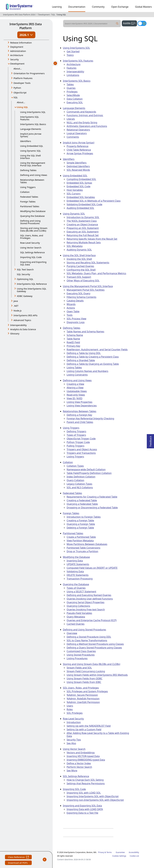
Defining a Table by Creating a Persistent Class (93, 357)
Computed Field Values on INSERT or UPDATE (92, 568)
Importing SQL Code (31, 257)
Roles (70, 709)
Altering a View (75, 388)
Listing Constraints (77, 375)
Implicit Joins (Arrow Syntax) (31, 135)
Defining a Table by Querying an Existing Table (93, 364)
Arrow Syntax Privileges (80, 153)
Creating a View (75, 384)
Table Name (73, 339)
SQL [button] (16, 97)
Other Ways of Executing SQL (83, 281)
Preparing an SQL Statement (83, 228)
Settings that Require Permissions (86, 783)
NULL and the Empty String (82, 123)
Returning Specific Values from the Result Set (92, 239)
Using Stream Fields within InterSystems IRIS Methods (97, 675)
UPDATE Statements (78, 564)
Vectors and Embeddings (81, 753)
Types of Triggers (76, 435)
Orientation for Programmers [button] (29, 73)
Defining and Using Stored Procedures (30, 222)
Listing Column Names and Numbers (87, 371)
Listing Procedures (77, 658)
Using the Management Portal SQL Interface (33, 164)
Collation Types (75, 466)
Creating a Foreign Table (80, 520)
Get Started (73, 51)
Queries (71, 88)
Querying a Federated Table (82, 504)
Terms (109, 852)
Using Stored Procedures (81, 655)
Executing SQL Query (78, 293)
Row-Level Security (30, 243)
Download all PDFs (18, 863)
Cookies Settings (119, 856)
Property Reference (78, 146)
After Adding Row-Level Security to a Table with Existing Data (98, 735)
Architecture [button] (17, 55)
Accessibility (134, 852)
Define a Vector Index (79, 763)
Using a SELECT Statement (81, 592)
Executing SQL (75, 102)
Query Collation (75, 480)
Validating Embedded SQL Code (84, 204)
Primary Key (73, 346)
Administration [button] (18, 51)
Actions (71, 308)
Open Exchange (120, 7)
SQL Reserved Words (78, 170)
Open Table (73, 311)
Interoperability (75, 72)
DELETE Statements (78, 575)
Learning (57, 7)
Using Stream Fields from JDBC (84, 682)
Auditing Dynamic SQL (79, 250)
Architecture (74, 64)
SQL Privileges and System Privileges (87, 691)
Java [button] (16, 301)
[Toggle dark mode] (142, 23)
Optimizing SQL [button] (25, 279)
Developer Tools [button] (22, 83)
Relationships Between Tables (32, 181)
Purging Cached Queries (80, 266)
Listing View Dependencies (82, 406)
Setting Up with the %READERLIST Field (89, 726)
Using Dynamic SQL (31, 151)
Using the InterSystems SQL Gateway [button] (32, 290)
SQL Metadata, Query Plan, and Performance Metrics (96, 273)
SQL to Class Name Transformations (87, 640)
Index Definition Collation (81, 477)
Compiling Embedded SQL (81, 179)
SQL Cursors (74, 194)
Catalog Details (75, 301)
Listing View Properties (79, 402)
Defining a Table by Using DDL (84, 353)
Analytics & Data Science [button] (23, 329)
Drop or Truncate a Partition (82, 551)
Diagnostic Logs (76, 322)
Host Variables (75, 190)
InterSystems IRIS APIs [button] (25, 315)
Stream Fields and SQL (79, 668)
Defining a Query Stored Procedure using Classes (94, 648)
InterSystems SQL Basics (33, 124)
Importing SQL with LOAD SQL (84, 793)
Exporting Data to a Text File (82, 813)
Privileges (72, 92)
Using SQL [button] (24, 107)
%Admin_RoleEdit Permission (83, 699)
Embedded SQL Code (79, 186)
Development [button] (17, 64)
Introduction (74, 722)
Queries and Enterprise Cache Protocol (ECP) (92, 620)
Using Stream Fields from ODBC (85, 678)
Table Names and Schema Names (85, 332)
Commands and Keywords (81, 112)
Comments (73, 137)
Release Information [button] (21, 43)
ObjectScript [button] (20, 93)
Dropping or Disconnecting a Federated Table (92, 508)
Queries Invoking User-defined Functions (90, 599)
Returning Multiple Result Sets (84, 242)
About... (18, 69)
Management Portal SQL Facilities (86, 290)
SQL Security (23, 274)
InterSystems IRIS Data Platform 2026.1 (20, 15)
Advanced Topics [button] (22, 320)
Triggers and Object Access (82, 449)
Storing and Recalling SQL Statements (88, 263)
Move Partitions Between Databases (87, 544)
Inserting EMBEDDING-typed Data (86, 760)
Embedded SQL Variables (81, 197)
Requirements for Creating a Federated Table (92, 497)
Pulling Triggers (75, 446)
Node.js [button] (18, 311)
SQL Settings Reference (32, 252)
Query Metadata (76, 617)
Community (98, 7)
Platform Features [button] (23, 78)
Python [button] (17, 88)
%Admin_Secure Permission (82, 695)
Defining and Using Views (34, 175)
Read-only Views (76, 395)
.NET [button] (16, 306)
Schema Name (75, 335)
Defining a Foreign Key (79, 415)
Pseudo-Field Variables (79, 613)
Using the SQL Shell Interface (30, 157)
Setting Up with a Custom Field (84, 729)
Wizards (71, 304)
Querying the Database (32, 216)
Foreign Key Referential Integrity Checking (90, 418)
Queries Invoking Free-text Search (86, 610)
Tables (70, 84)
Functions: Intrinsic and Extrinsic (85, 115)
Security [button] (14, 59)
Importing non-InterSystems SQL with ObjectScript (95, 800)
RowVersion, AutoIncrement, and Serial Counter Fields (97, 350)
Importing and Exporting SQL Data (33, 263)
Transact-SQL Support (79, 277)
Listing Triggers (75, 457)
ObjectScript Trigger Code (81, 439)
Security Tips (74, 740)
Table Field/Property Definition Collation (89, 473)
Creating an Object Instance (82, 224)
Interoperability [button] (18, 325)
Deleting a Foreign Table (80, 528)
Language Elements (31, 129)
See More (72, 771)
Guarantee (120, 852)
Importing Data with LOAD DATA (85, 809)
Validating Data (75, 571)
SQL (53, 15)
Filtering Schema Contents (81, 297)
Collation (25, 192)
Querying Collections (78, 606)
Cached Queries (76, 624)
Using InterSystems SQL (33, 112)
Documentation (77, 7)
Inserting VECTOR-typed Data (83, 756)
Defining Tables (28, 170)
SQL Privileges (75, 713)
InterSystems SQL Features (29, 118)
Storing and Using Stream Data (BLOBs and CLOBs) (34, 229)
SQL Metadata (75, 246)
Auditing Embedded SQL (80, 208)
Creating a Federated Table (82, 500)
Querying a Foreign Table (81, 524)
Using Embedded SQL (32, 146)
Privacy (101, 852)
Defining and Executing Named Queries (89, 595)
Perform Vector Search (79, 767)
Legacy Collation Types (79, 484)
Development (44, 15)
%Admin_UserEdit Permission (83, 702)
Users (70, 706)
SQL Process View (76, 319)
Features (72, 68)
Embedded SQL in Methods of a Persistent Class (94, 201)
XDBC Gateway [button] (25, 296)
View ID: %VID (75, 398)
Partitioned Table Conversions (83, 548)
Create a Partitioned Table (81, 537)
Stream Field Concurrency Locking (86, 671)
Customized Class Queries (81, 651)
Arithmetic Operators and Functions (87, 126)
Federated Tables (29, 197)
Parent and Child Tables (80, 422)
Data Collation (75, 99)
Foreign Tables (28, 202)
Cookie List (134, 856)
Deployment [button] (17, 47)
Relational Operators (78, 130)
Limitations (73, 75)
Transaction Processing (80, 579)
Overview (72, 633)
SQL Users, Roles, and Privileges (32, 237)
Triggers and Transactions (81, 453)
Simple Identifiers (77, 163)
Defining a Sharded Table (81, 360)
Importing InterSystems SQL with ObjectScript (93, 796)
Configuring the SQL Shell (81, 270)
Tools (70, 315)
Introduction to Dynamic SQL (83, 217)
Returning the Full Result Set (83, 235)
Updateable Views (77, 391)
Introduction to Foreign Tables (84, 517)
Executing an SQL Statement (83, 232)
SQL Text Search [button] (25, 269)
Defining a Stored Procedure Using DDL (89, 637)
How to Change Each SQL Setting (85, 780)
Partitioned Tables (30, 206)
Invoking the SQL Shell (79, 259)
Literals (71, 119)
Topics (70, 55)
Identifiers (26, 141)
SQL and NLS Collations (80, 487)
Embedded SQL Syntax (79, 183)
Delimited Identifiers (78, 166)
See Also (71, 743)
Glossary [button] (15, 333)
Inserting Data (75, 561)
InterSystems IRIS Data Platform (26, 26)
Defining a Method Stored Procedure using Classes (95, 644)
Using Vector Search (31, 248)
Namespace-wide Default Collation (86, 469)
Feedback (151, 440)
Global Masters (143, 7)
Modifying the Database (33, 211)
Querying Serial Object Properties (85, 602)
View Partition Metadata (80, 541)
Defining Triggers (76, 431)
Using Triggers (28, 187)
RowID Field (73, 342)
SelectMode (73, 95)
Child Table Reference (79, 150)
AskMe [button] (130, 23)
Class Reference (18, 857)
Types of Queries (76, 588)
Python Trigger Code (78, 442)
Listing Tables (74, 368)
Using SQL (62, 15)
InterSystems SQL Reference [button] (32, 284)
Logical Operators (77, 133)
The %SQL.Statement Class (82, 221)
